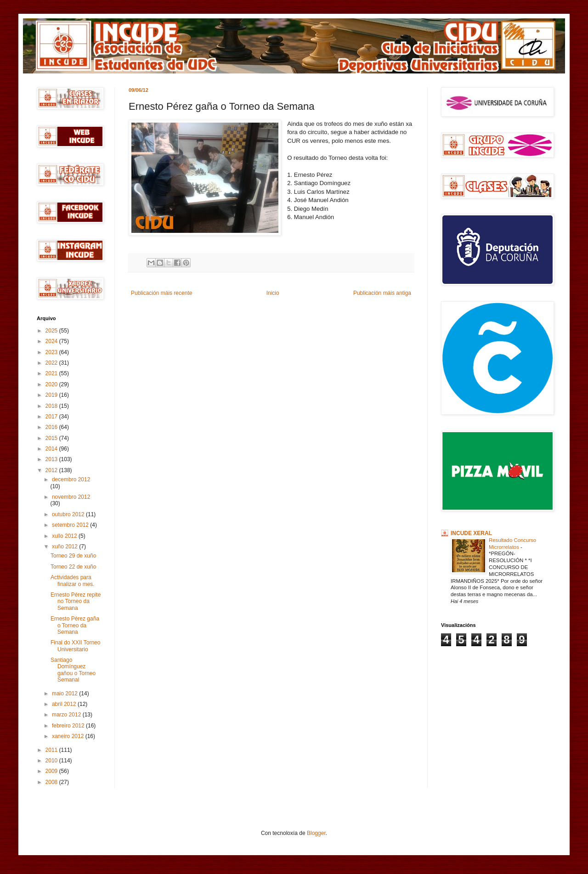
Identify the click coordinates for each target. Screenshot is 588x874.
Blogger (316, 833)
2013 (52, 459)
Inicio (273, 293)
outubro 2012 (69, 514)
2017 (52, 417)
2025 (52, 331)
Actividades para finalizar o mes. (73, 581)
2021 (52, 373)
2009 (52, 771)
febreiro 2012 (69, 726)
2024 (52, 341)
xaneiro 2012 (69, 736)
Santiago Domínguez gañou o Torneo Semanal (73, 670)
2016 (52, 427)
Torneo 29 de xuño (73, 556)
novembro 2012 (71, 497)
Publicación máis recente (161, 293)
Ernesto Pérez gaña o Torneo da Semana (75, 625)
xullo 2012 (65, 536)
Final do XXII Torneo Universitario (76, 646)
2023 (52, 352)
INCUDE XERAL (471, 533)
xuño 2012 (65, 547)
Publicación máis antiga (382, 293)
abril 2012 (65, 704)
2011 (52, 750)
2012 (52, 470)
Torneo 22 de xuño (73, 567)
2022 (52, 363)
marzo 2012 (67, 715)
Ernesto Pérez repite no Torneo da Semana (76, 601)
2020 (52, 384)
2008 (52, 782)
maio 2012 (65, 694)
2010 (52, 761)
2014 (52, 449)
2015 (52, 438)
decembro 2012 (71, 479)
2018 (52, 406)
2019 (52, 395)
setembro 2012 (71, 525)
